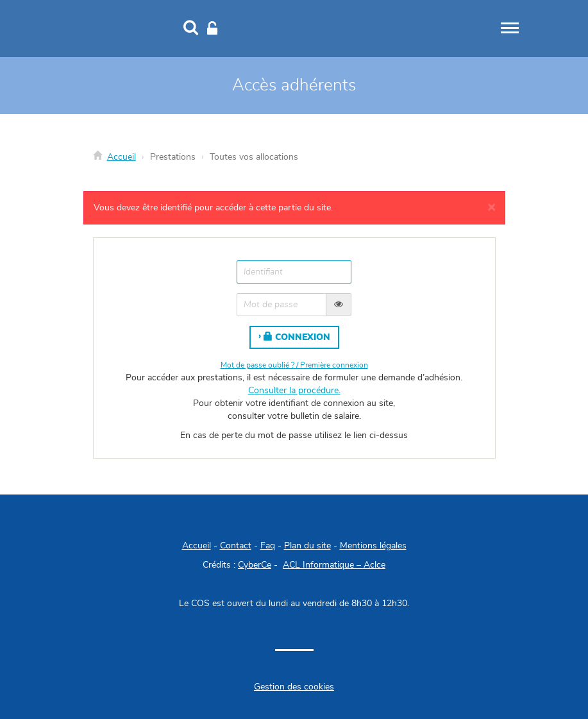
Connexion (297, 337)
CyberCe (255, 565)
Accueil (122, 157)
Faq (268, 546)
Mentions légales (373, 546)
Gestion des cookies (294, 687)
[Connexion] (212, 29)
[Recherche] (191, 29)
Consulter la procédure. (294, 391)
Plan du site (307, 546)
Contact (236, 546)
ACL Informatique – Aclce (334, 565)
